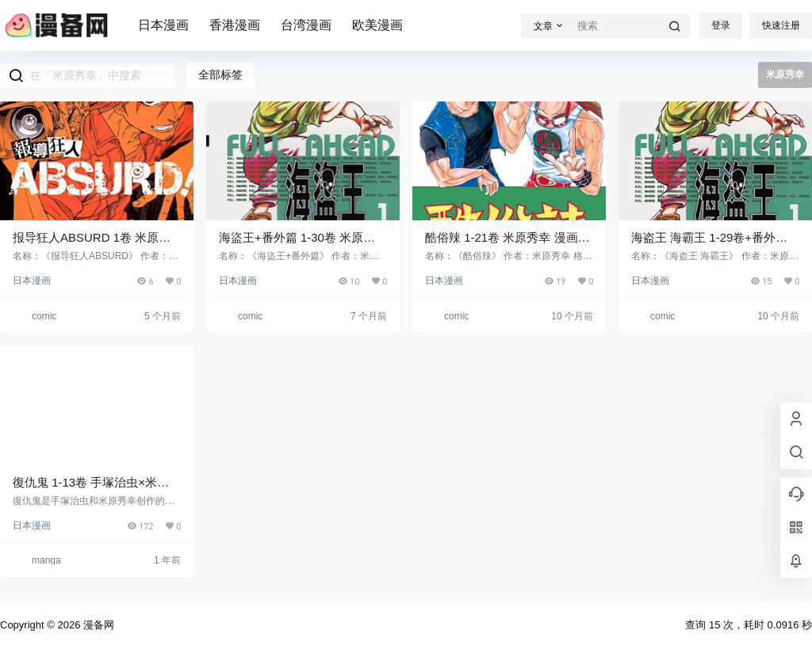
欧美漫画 (377, 25)
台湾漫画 (306, 25)
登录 (721, 25)
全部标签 (220, 74)
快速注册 (781, 25)
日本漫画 (163, 25)
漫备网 (97, 625)
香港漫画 (235, 25)
